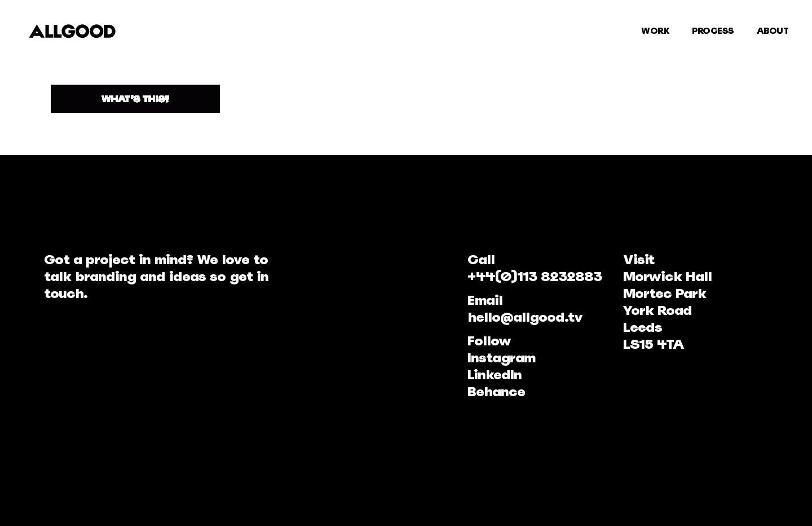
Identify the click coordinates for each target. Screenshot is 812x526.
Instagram (501, 358)
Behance (496, 391)
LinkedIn (495, 374)
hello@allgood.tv (525, 317)
